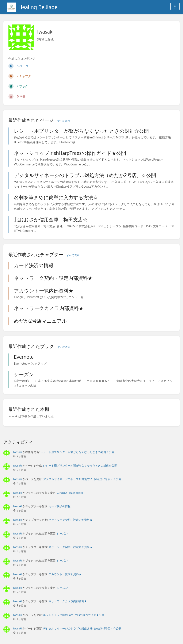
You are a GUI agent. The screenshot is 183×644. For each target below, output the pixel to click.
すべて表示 (64, 121)
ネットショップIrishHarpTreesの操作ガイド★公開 (74, 615)
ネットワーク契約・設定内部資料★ (70, 520)
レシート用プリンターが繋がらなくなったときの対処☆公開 (77, 452)
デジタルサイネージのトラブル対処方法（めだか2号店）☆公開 (82, 479)
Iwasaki (18, 452)
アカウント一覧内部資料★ (65, 574)
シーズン (62, 533)
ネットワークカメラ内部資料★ (68, 601)
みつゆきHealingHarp (70, 493)
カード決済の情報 (60, 506)
